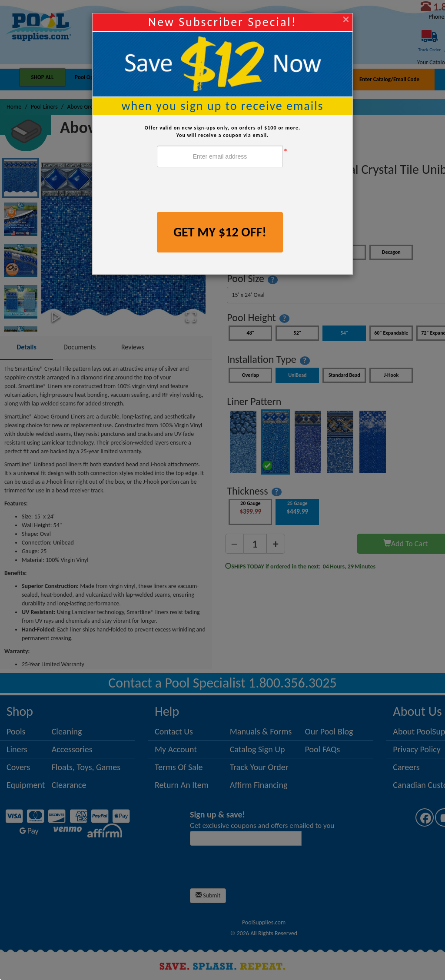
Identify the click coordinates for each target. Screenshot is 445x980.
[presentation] (223, 191)
